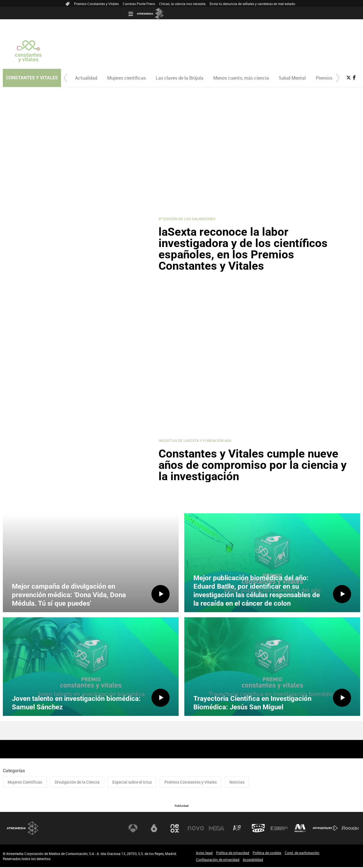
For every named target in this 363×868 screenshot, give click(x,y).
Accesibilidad (253, 860)
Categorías (14, 772)
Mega (217, 829)
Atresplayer (325, 829)
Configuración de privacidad (218, 860)
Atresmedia (23, 829)
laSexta (154, 829)
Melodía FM (300, 829)
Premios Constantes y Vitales (96, 4)
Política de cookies (267, 854)
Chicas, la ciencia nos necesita (182, 4)
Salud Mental (292, 78)
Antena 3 (133, 829)
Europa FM (279, 829)
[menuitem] (86, 78)
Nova (196, 829)
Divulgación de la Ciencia (77, 783)
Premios (324, 78)
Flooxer (350, 829)
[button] (66, 78)
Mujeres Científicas (25, 783)
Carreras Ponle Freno (139, 4)
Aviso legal (204, 854)
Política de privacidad (233, 854)
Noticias (237, 783)
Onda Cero (258, 829)
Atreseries (237, 829)
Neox (175, 829)
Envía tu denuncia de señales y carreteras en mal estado (252, 4)
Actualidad (86, 78)
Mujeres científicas (126, 78)
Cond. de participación (302, 854)
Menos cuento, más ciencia (241, 78)
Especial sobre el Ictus (132, 783)
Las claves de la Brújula (180, 78)
